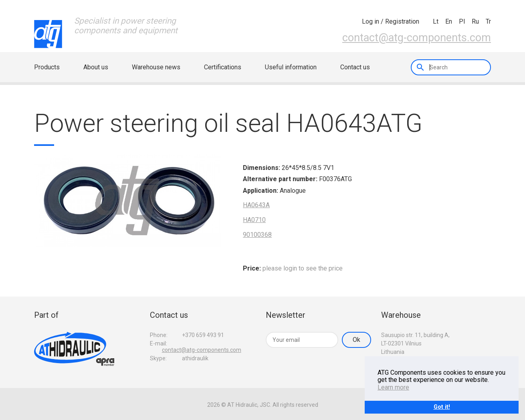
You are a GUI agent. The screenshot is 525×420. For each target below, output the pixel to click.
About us (96, 67)
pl (462, 21)
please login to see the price (303, 268)
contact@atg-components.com (417, 38)
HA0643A (256, 205)
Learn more (393, 387)
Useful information (291, 67)
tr (488, 21)
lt (436, 21)
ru (475, 21)
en (449, 21)
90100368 (257, 235)
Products (47, 67)
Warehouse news (156, 67)
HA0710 (254, 220)
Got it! (442, 407)
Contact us (355, 67)
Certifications (223, 67)
